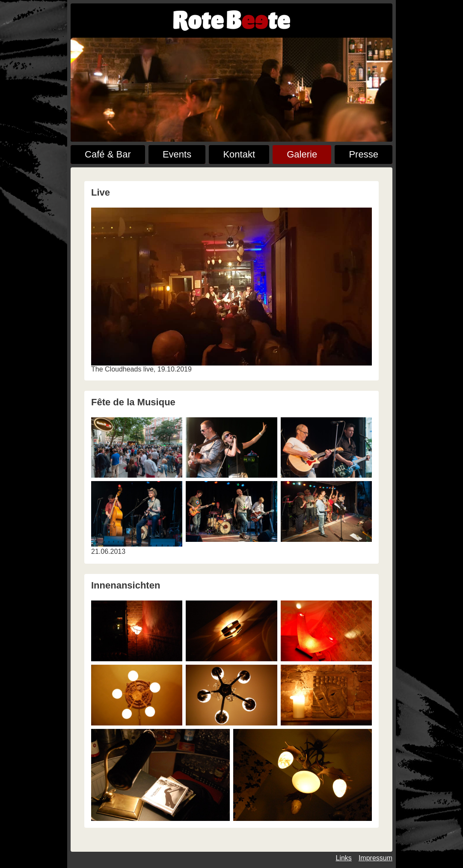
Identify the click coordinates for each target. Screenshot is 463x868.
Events (177, 154)
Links (344, 858)
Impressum (375, 858)
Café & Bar (108, 154)
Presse (363, 154)
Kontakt (239, 154)
